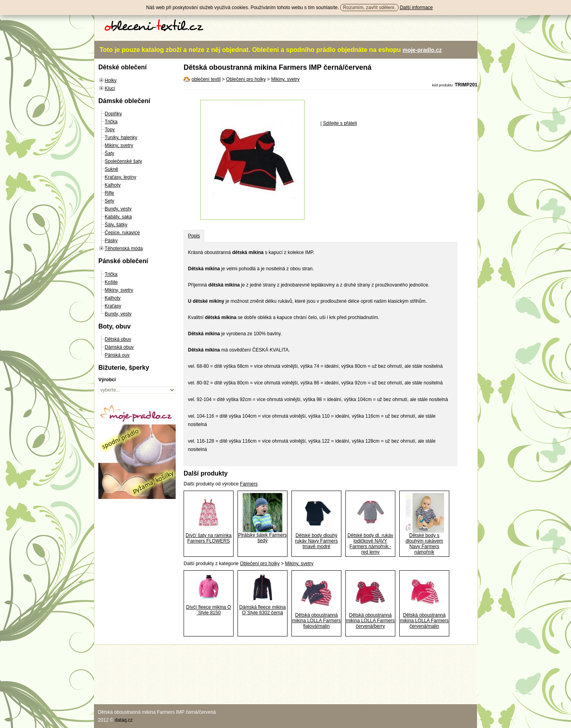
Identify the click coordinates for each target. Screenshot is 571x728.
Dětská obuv (118, 339)
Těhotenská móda (124, 248)
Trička (111, 122)
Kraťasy (113, 306)
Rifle (109, 193)
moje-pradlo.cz (422, 50)
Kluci (110, 88)
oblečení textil (206, 79)
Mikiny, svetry (119, 145)
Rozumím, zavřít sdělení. (369, 8)
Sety (109, 201)
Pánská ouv (117, 355)
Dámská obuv (119, 347)
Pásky (111, 241)
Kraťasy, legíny (121, 177)
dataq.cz (124, 720)
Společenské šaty (123, 161)
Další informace (416, 8)
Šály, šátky (116, 225)
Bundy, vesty (118, 209)
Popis (194, 236)
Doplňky (113, 114)
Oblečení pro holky (246, 79)
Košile (111, 282)
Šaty (109, 153)
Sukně (111, 169)
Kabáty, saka (118, 217)
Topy (110, 130)
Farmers (249, 484)
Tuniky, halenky (121, 138)
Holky (111, 80)
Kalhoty (113, 185)
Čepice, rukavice (122, 233)
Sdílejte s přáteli (340, 123)
